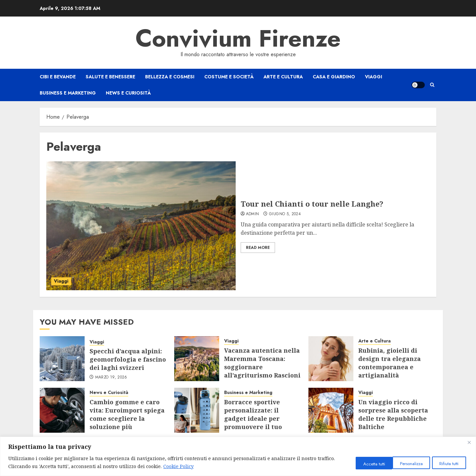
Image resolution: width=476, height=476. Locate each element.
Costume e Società (229, 77)
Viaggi (374, 77)
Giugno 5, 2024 (285, 214)
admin (253, 214)
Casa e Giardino (334, 77)
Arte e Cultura (283, 77)
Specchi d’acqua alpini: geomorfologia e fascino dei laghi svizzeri (128, 359)
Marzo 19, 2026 (111, 377)
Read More (258, 248)
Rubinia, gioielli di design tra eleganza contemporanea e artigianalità (390, 363)
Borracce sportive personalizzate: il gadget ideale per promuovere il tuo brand (253, 419)
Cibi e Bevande (58, 77)
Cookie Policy (197, 466)
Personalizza (361, 463)
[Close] (469, 442)
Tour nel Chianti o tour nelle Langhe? (312, 204)
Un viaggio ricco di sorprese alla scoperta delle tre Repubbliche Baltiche (393, 415)
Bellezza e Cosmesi (170, 77)
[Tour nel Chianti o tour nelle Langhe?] (141, 226)
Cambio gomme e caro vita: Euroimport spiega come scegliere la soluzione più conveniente (127, 419)
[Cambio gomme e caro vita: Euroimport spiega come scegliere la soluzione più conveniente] (62, 410)
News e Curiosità (128, 93)
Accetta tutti (447, 463)
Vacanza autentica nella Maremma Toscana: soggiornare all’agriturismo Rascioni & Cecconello (262, 367)
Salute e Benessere (110, 77)
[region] (238, 456)
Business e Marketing (68, 93)
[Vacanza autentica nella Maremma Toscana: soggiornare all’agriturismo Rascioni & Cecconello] (197, 359)
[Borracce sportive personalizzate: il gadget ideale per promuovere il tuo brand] (197, 410)
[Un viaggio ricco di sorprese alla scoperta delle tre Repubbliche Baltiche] (331, 410)
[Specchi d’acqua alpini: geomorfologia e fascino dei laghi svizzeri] (62, 359)
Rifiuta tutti (405, 463)
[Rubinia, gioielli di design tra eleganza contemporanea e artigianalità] (331, 359)
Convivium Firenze (238, 38)
